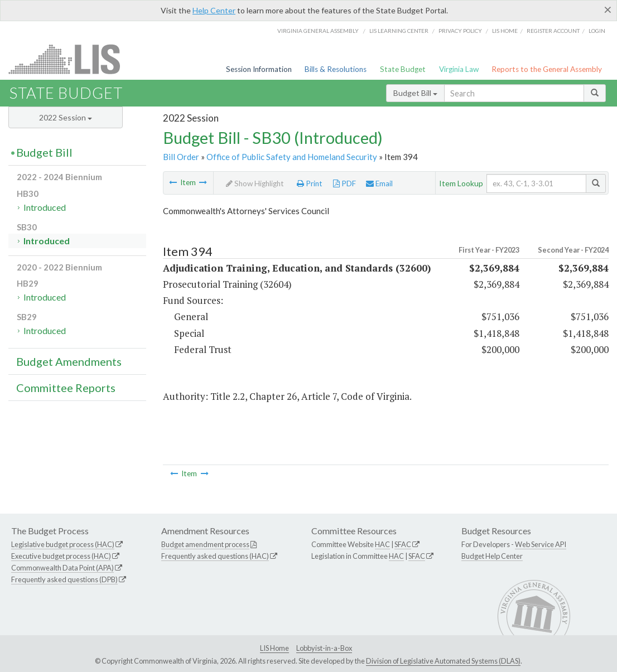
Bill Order (181, 157)
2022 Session (66, 117)
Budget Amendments (69, 361)
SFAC (403, 544)
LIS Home (274, 648)
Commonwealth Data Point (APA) (62, 568)
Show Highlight (255, 183)
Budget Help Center (492, 556)
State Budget (403, 69)
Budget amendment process (205, 544)
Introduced (45, 207)
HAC (382, 544)
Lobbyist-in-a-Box (324, 648)
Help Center (214, 10)
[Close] (608, 9)
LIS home (505, 31)
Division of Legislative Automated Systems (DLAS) (443, 661)
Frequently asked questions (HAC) (215, 556)
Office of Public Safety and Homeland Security (292, 157)
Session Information (259, 69)
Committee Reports (66, 388)
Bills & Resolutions (336, 69)
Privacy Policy (460, 31)
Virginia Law (459, 69)
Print (310, 183)
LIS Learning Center (399, 31)
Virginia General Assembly (318, 31)
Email (379, 183)
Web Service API (541, 544)
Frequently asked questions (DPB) (64, 579)
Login (597, 31)
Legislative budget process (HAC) (63, 544)
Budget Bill (415, 93)
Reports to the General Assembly (547, 69)
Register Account (553, 31)
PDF (344, 183)
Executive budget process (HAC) (61, 556)
